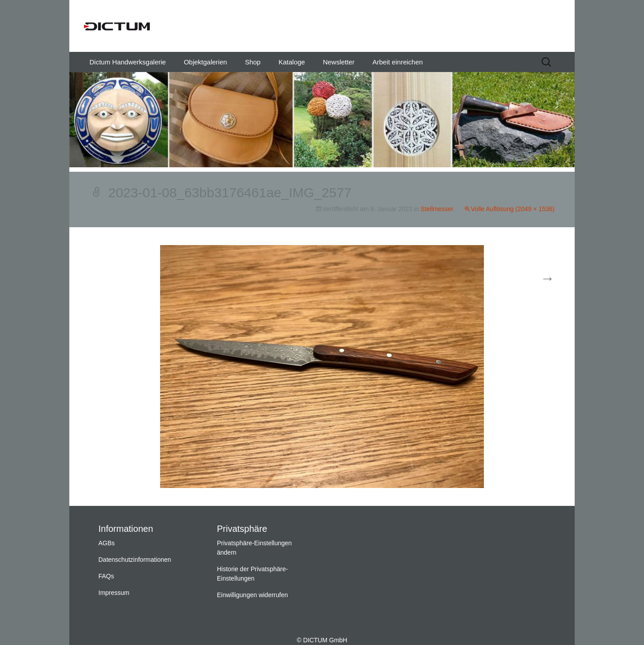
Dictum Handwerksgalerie (128, 62)
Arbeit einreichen (398, 62)
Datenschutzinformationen (135, 560)
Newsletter (339, 62)
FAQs (106, 576)
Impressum (114, 593)
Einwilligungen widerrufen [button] (252, 595)
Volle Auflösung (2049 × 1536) (513, 209)
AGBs (107, 543)
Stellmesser (437, 209)
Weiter (536, 279)
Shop (253, 62)
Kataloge (292, 62)
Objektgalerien (205, 62)
